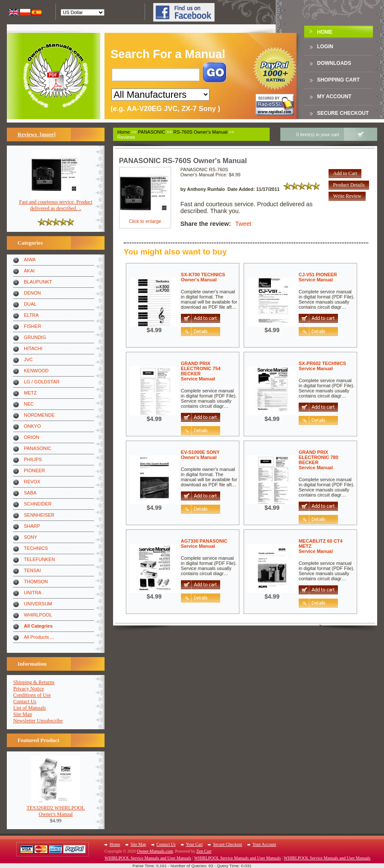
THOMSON (36, 582)
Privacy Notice (29, 689)
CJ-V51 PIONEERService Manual (318, 277)
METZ (30, 393)
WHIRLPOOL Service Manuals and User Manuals (148, 858)
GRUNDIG (35, 337)
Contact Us (25, 701)
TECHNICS (36, 548)
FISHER (32, 326)
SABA (30, 493)
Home (325, 32)
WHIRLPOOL (38, 615)
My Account (334, 96)
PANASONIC (38, 448)
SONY (31, 537)
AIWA (30, 260)
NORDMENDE (39, 415)
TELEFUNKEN (39, 559)
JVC (28, 359)
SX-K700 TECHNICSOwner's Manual (203, 277)
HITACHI (33, 348)
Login (325, 47)
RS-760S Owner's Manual (200, 132)
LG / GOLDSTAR (42, 382)
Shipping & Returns (34, 682)
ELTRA (31, 315)
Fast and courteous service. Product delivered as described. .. (56, 203)
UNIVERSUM (38, 604)
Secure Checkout (343, 113)
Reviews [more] (36, 134)
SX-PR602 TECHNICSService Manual (322, 366)
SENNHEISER (39, 515)
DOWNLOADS (334, 63)
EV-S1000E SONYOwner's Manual (200, 455)
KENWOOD (36, 371)
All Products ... (39, 637)
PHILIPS (33, 459)
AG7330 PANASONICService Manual (204, 544)
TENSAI (32, 570)
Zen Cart (204, 851)
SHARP (32, 526)
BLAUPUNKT (38, 282)
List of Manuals (30, 708)
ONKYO (32, 426)
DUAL (30, 304)
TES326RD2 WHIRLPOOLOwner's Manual (56, 809)
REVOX (32, 482)
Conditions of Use (32, 695)
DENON (32, 293)
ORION (32, 437)
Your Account (264, 844)
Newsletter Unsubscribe (38, 721)
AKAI (29, 271)
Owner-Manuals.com (155, 851)
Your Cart (194, 844)
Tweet (243, 224)
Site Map (23, 714)
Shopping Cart (338, 80)
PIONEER (35, 471)
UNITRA (33, 593)
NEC (29, 404)
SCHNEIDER (38, 504)
